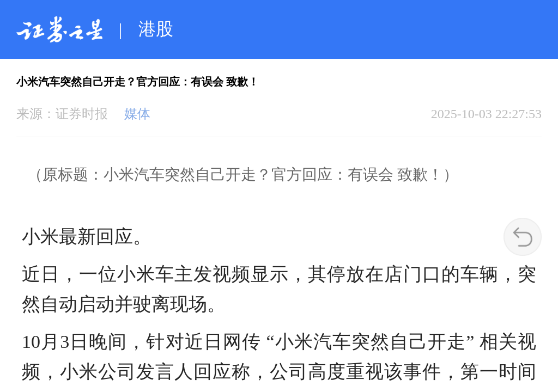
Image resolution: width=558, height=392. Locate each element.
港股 (156, 29)
